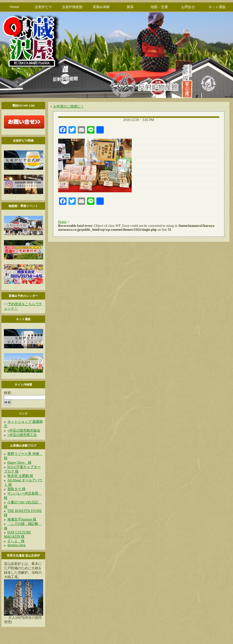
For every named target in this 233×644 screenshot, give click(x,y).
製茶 (130, 7)
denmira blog (16, 545)
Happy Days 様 (19, 463)
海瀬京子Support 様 (22, 519)
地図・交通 (159, 7)
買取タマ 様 (16, 489)
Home (14, 7)
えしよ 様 (16, 541)
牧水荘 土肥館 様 (20, 476)
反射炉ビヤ (43, 7)
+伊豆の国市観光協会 (24, 431)
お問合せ (188, 7)
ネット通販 (217, 7)
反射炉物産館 (72, 7)
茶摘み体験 (101, 7)
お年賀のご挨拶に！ (69, 106)
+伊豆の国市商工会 (22, 435)
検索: (8, 393)
